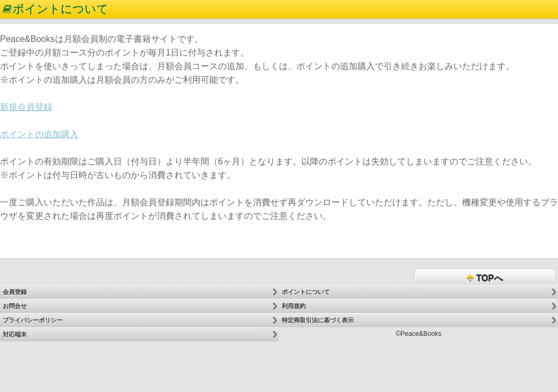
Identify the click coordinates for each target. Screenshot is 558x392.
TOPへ (485, 278)
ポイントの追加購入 (39, 134)
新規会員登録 (26, 107)
